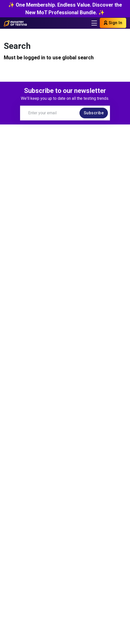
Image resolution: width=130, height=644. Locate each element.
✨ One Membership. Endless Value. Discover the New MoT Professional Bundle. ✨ (65, 9)
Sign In (113, 23)
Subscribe (94, 113)
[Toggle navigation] (94, 23)
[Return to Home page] (15, 23)
